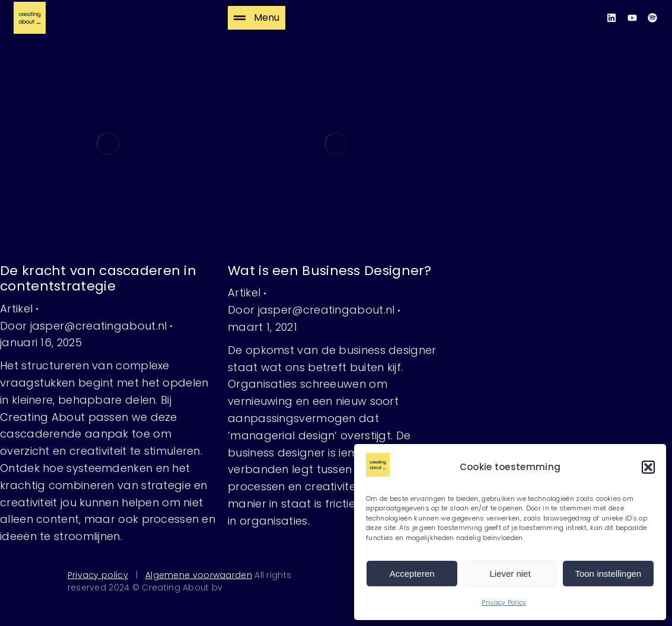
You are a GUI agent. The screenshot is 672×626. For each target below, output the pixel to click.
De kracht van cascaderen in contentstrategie (98, 278)
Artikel (16, 309)
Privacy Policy (504, 602)
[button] (648, 467)
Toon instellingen (608, 574)
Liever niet (510, 574)
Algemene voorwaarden (199, 575)
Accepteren (412, 574)
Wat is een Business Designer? (330, 271)
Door (83, 326)
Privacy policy (98, 575)
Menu (257, 17)
